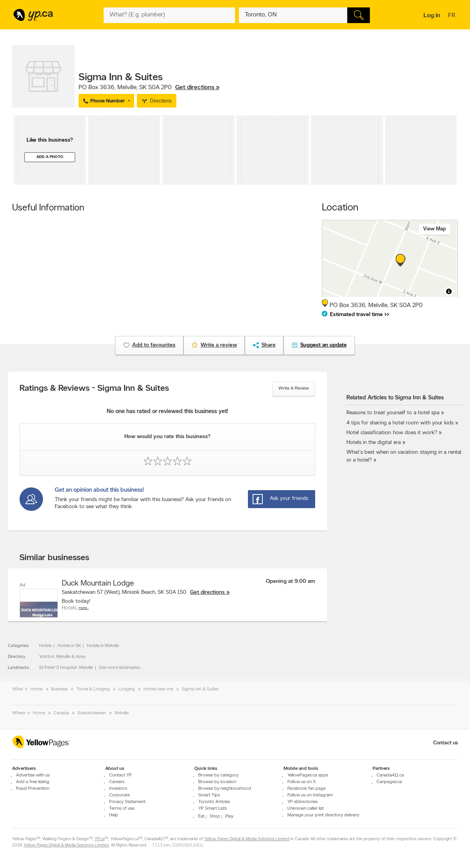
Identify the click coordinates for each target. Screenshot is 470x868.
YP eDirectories (302, 802)
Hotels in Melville (103, 646)
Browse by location (217, 782)
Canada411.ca (390, 775)
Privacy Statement (127, 802)
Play (229, 816)
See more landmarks (119, 668)
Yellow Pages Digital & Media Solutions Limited (247, 839)
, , (149, 88)
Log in (432, 16)
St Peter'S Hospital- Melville (66, 668)
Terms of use (122, 809)
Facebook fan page (307, 789)
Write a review (294, 388)
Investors (118, 789)
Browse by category (218, 775)
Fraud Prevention (33, 789)
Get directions (207, 592)
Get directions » (197, 88)
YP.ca (100, 839)
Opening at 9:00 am (291, 581)
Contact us (446, 743)
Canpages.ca (389, 782)
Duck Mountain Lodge (98, 584)
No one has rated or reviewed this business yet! (167, 412)
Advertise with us (33, 775)
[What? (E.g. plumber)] (169, 15)
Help (114, 815)
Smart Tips (209, 795)
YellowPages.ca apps (308, 775)
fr (453, 16)
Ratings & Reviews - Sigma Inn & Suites (94, 389)
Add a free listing (33, 782)
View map (435, 229)
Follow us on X (302, 782)
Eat (201, 816)
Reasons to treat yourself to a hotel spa (393, 413)
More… (84, 608)
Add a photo (50, 157)
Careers (117, 782)
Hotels (45, 646)
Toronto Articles (214, 802)
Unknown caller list (306, 809)
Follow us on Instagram (310, 795)
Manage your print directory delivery (323, 815)
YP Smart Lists (213, 809)
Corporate (119, 795)
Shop (215, 816)
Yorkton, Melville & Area (62, 657)
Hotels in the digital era (374, 443)
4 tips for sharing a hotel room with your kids (400, 423)
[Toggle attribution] (449, 291)
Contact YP (120, 775)
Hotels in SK (69, 646)
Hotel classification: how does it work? (392, 433)
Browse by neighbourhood (225, 789)
